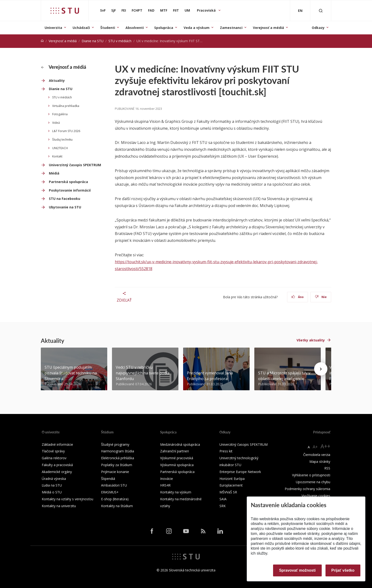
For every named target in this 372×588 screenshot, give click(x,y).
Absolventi (135, 28)
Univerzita (53, 28)
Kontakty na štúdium (117, 506)
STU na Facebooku (65, 199)
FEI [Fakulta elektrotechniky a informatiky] (124, 10)
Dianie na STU (93, 41)
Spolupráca (164, 28)
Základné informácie (57, 444)
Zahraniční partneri (174, 451)
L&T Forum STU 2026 (66, 131)
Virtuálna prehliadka (66, 106)
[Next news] (321, 369)
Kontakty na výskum (176, 492)
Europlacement (231, 485)
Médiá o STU (52, 492)
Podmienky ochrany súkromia (307, 489)
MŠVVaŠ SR (228, 492)
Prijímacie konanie (115, 472)
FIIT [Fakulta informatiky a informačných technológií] (176, 10)
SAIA (223, 499)
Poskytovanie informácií (70, 190)
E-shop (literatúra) (115, 499)
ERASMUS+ (110, 492)
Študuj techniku (62, 140)
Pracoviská (207, 10)
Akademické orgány (57, 472)
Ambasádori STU (114, 485)
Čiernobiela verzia (317, 455)
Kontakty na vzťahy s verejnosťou (67, 499)
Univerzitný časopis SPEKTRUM (75, 165)
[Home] (42, 41)
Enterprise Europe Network (240, 472)
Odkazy (318, 28)
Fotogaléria (60, 114)
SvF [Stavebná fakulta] (103, 10)
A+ (315, 447)
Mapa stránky (320, 462)
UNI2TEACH (60, 148)
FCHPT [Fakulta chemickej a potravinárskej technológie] (137, 10)
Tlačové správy (53, 451)
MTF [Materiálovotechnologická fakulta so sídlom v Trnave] (164, 10)
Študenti (108, 28)
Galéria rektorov (54, 458)
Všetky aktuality (311, 340)
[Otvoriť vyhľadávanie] (321, 11)
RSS (327, 468)
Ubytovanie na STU (65, 207)
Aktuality (57, 80)
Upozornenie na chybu (313, 482)
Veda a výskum (197, 28)
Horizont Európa (232, 479)
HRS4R (165, 485)
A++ (325, 446)
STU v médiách (120, 41)
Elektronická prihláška (118, 458)
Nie (321, 297)
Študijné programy (115, 444)
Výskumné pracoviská (177, 458)
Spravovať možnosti (297, 570)
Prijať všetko (343, 570)
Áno (298, 297)
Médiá (54, 173)
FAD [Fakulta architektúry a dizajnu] (151, 10)
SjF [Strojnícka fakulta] (114, 10)
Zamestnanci (231, 28)
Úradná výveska (54, 479)
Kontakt (57, 156)
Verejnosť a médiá (268, 28)
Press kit (226, 451)
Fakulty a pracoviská (57, 465)
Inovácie (167, 479)
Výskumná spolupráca (177, 465)
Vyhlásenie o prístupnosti (311, 475)
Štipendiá (108, 479)
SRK (223, 506)
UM (187, 10)
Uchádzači (81, 28)
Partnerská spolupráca (68, 182)
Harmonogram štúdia (118, 451)
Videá (56, 123)
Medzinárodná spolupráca (180, 444)
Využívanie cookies (316, 496)
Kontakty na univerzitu (59, 506)
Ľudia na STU (52, 485)
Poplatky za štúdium (117, 465)
